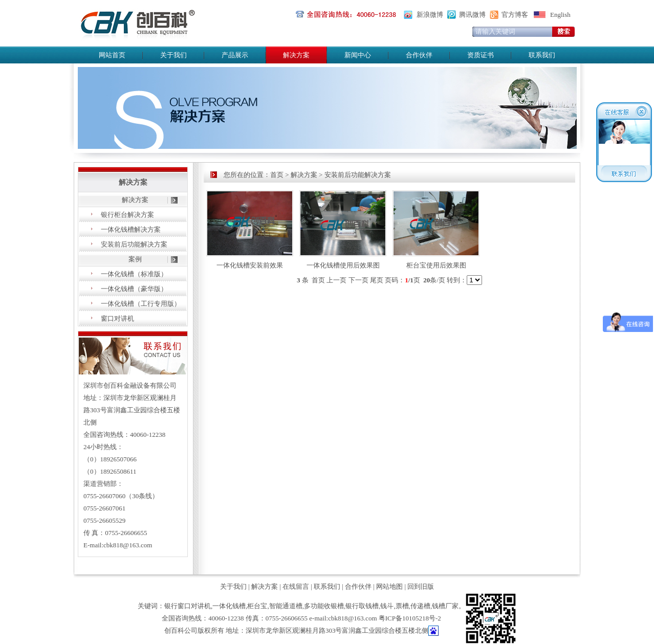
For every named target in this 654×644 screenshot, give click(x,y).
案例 (135, 259)
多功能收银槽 (324, 606)
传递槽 (420, 606)
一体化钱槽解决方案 (131, 229)
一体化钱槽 (229, 606)
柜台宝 (257, 606)
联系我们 (542, 55)
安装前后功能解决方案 (134, 244)
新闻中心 (358, 55)
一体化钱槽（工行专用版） (141, 304)
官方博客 (515, 15)
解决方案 (135, 200)
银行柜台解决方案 (127, 215)
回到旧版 (421, 586)
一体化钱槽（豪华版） (134, 289)
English (560, 15)
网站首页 (112, 55)
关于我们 (173, 55)
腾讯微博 (472, 15)
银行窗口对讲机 (188, 606)
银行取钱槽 (362, 606)
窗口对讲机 (117, 318)
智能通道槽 (286, 606)
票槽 (402, 606)
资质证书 (481, 55)
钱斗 (387, 606)
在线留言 (296, 586)
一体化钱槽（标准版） (134, 274)
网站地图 (389, 586)
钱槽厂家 (445, 606)
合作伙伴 (419, 55)
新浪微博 (430, 15)
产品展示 (235, 55)
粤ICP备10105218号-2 (410, 618)
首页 (277, 175)
